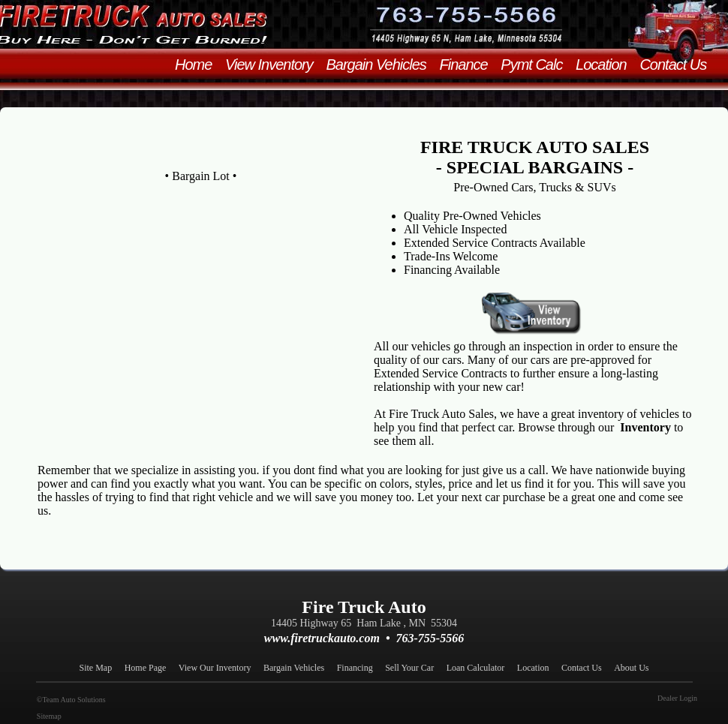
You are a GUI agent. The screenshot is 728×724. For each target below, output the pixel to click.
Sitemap (48, 716)
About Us (631, 668)
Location (606, 65)
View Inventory (274, 65)
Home (199, 65)
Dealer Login (678, 698)
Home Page (150, 668)
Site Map (101, 668)
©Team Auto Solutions (70, 700)
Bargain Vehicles (381, 65)
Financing (359, 668)
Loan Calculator (480, 668)
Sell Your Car (414, 668)
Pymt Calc (537, 65)
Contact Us (678, 65)
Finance (468, 65)
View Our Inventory (220, 668)
